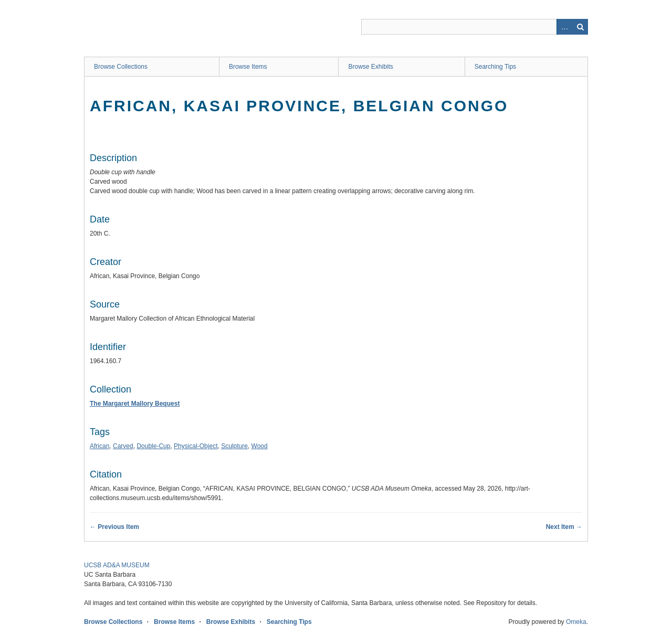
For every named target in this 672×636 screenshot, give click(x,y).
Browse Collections (121, 67)
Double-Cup (153, 446)
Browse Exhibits (370, 67)
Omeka (576, 622)
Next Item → (564, 527)
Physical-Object (196, 446)
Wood (260, 446)
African (99, 446)
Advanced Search (564, 27)
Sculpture (234, 446)
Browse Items (248, 67)
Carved (123, 446)
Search (580, 27)
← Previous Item (114, 527)
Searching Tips (495, 67)
